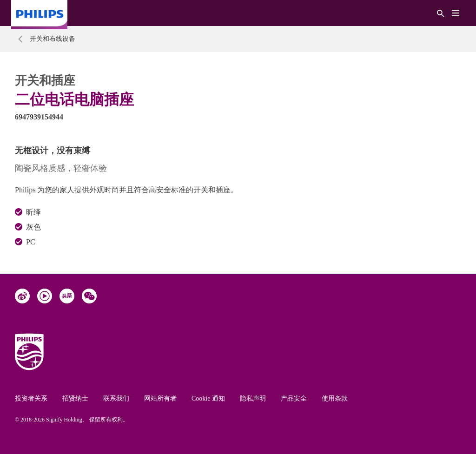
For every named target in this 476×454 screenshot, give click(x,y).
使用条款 (335, 398)
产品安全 (294, 398)
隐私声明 (253, 398)
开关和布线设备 (53, 39)
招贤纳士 (75, 398)
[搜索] (441, 13)
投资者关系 (31, 398)
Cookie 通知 (208, 398)
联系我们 (116, 398)
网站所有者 (160, 398)
